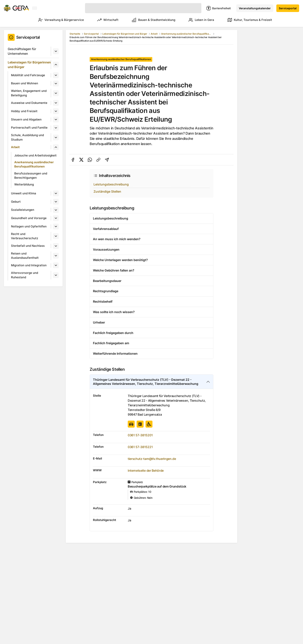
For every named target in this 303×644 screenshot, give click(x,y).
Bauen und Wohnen (25, 83)
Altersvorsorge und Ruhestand (25, 275)
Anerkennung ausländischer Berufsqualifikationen (34, 164)
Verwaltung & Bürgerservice (54, 20)
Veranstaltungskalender (255, 8)
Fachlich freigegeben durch (113, 333)
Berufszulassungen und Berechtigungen (31, 176)
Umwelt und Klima (24, 193)
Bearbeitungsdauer (107, 281)
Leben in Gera (200, 20)
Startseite (75, 34)
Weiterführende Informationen (115, 354)
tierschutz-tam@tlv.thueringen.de (152, 459)
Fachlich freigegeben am (111, 343)
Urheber (99, 322)
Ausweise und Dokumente (29, 103)
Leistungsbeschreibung (111, 184)
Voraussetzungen (106, 249)
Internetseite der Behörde (146, 471)
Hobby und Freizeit (24, 111)
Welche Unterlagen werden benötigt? (120, 260)
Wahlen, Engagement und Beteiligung (29, 93)
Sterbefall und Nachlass (28, 246)
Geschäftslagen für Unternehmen (22, 51)
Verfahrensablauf (106, 229)
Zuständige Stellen (107, 191)
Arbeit (15, 147)
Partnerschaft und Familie (29, 128)
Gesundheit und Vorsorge (29, 218)
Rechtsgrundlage (106, 291)
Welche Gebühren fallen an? (114, 270)
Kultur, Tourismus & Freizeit (250, 20)
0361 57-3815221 (140, 447)
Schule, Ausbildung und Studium (27, 137)
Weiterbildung (24, 184)
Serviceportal (288, 8)
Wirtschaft (102, 20)
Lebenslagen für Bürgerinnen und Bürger (29, 65)
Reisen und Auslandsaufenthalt (25, 256)
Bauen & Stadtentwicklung (150, 20)
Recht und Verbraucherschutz (25, 236)
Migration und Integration (29, 265)
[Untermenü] (56, 51)
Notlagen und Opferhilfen (29, 226)
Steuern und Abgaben (26, 119)
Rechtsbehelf (103, 302)
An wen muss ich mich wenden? (117, 239)
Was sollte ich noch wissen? (114, 312)
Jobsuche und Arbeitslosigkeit (35, 155)
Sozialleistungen (23, 210)
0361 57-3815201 (140, 435)
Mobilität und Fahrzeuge (28, 75)
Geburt (16, 202)
